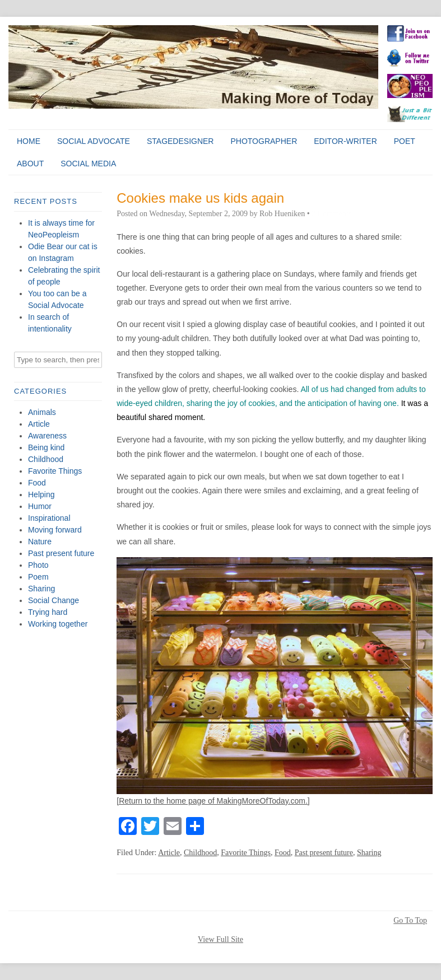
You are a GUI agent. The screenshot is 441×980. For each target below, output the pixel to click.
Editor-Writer (345, 141)
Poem (38, 577)
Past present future (61, 553)
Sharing (41, 589)
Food (37, 483)
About (30, 164)
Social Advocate (94, 141)
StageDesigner (180, 141)
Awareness (47, 436)
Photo (38, 565)
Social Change (54, 600)
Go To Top (410, 921)
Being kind (46, 447)
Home (29, 141)
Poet (405, 141)
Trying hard (48, 612)
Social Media (88, 164)
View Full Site (220, 939)
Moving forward (55, 530)
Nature (40, 542)
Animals (42, 412)
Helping (41, 494)
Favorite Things (55, 471)
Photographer (264, 141)
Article (39, 424)
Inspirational (49, 518)
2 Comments (331, 214)
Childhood (46, 459)
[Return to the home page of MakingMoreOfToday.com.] (213, 801)
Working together (58, 624)
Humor (40, 506)
